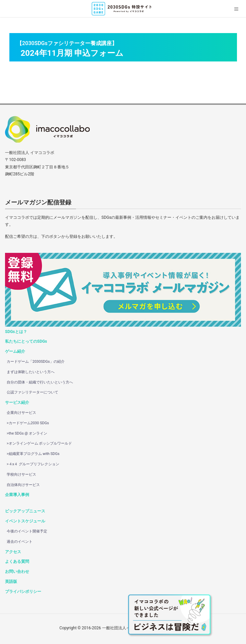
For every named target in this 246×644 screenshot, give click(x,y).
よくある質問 (17, 561)
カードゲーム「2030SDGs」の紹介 (36, 362)
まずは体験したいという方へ (31, 372)
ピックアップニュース (25, 511)
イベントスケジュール (25, 521)
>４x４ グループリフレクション (33, 464)
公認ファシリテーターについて (32, 392)
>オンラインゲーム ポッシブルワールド (39, 443)
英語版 (11, 582)
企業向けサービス (21, 413)
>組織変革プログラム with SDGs (33, 454)
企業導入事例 (17, 495)
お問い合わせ (17, 572)
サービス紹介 (17, 402)
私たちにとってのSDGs (26, 341)
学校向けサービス (21, 474)
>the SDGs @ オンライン (27, 433)
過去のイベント (20, 542)
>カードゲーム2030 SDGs (28, 423)
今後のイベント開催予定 (27, 531)
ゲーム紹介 (15, 351)
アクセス (13, 552)
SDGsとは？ (16, 332)
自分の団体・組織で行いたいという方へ (40, 382)
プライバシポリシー (23, 592)
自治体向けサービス (23, 485)
